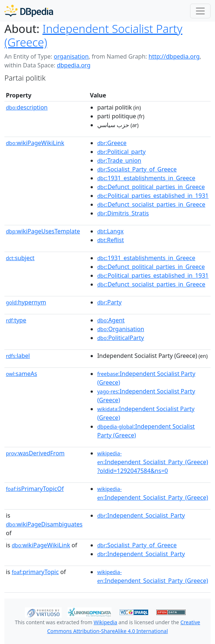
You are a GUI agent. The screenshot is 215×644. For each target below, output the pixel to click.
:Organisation (121, 329)
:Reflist (111, 240)
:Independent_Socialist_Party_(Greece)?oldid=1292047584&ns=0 (153, 462)
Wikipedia (105, 622)
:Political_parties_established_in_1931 (153, 196)
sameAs (21, 374)
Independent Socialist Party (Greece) (93, 35)
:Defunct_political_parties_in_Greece (151, 187)
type (16, 320)
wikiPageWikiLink (35, 143)
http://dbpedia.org (174, 56)
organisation (71, 56)
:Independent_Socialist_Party (141, 515)
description (27, 107)
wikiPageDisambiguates (44, 524)
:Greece (112, 143)
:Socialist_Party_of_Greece (137, 169)
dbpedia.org (74, 65)
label (18, 356)
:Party (110, 302)
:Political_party (121, 152)
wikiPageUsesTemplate (43, 231)
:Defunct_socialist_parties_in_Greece (151, 204)
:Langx (110, 231)
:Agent (111, 320)
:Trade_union (119, 160)
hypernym (26, 302)
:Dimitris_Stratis (123, 213)
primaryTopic (35, 572)
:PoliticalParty (121, 338)
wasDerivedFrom (35, 453)
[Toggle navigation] (200, 11)
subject (20, 258)
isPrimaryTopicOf (35, 489)
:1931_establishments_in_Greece (146, 178)
